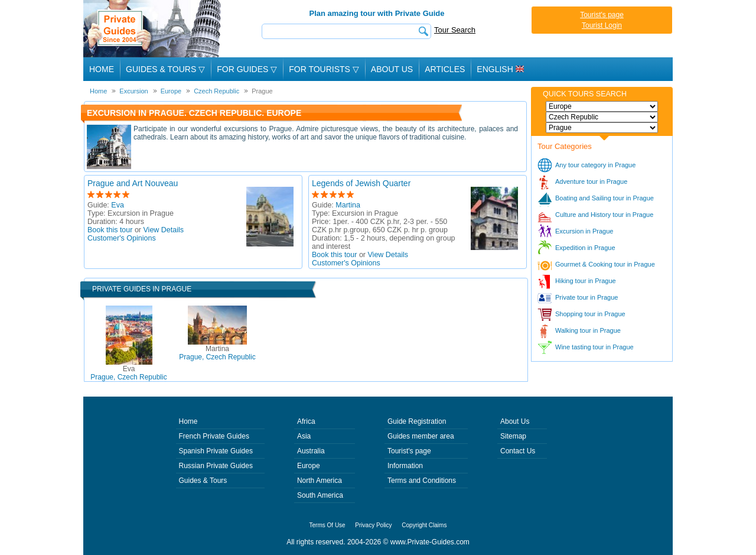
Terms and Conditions (422, 481)
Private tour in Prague (586, 297)
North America (320, 481)
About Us (392, 69)
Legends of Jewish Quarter (361, 183)
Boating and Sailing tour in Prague (605, 198)
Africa (306, 421)
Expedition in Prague (585, 248)
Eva (118, 205)
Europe (309, 466)
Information (405, 466)
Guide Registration (417, 421)
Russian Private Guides (216, 466)
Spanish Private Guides (216, 451)
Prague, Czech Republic (128, 373)
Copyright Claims (424, 525)
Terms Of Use (328, 525)
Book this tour (110, 230)
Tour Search (455, 30)
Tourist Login (602, 25)
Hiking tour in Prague (586, 281)
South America (320, 495)
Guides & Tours (203, 481)
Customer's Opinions (122, 238)
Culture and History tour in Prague (604, 215)
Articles (445, 69)
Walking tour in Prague (588, 330)
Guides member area (421, 436)
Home (102, 69)
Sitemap (513, 436)
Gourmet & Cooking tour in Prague (605, 264)
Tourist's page (602, 15)
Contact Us (518, 451)
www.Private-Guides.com (430, 542)
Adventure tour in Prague (591, 181)
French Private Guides (214, 436)
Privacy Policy (373, 525)
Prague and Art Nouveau (133, 183)
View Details (164, 230)
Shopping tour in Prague (590, 314)
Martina (348, 205)
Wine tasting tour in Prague (594, 347)
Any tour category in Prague (595, 165)
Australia (311, 451)
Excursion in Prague (584, 231)
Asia (304, 436)
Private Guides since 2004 (153, 29)
